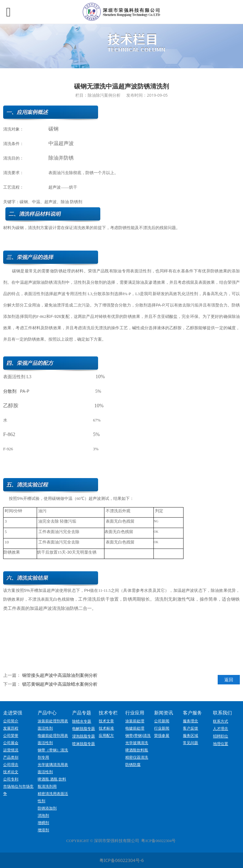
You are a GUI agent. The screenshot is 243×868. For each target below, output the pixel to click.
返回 (229, 680)
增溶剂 (43, 830)
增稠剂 (43, 823)
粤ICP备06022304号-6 (122, 860)
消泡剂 (43, 816)
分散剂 (10, 391)
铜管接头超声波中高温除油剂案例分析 (60, 675)
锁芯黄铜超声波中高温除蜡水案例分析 (60, 684)
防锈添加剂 (47, 808)
